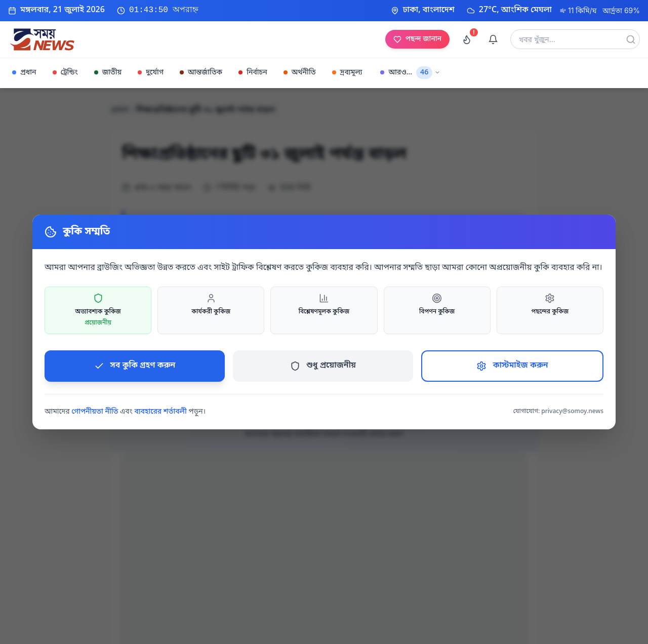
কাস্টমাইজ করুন (512, 366)
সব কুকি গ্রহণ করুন (135, 366)
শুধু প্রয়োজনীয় (323, 366)
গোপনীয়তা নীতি (95, 412)
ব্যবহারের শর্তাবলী (160, 412)
